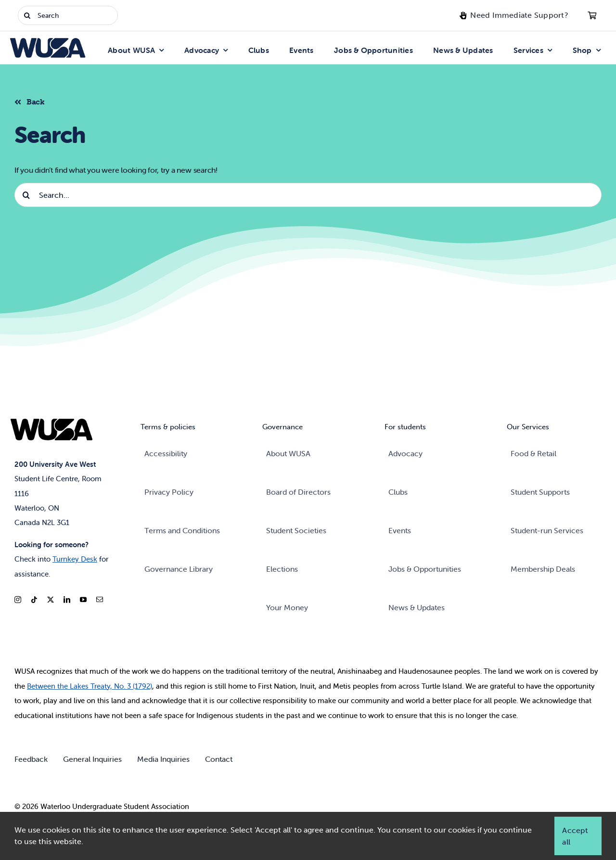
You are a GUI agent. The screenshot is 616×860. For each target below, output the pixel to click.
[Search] (68, 15)
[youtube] (83, 600)
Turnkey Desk (75, 559)
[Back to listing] (33, 101)
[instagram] (18, 600)
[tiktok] (34, 600)
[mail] (100, 600)
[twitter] (51, 600)
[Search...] (308, 195)
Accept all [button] (575, 836)
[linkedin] (67, 600)
